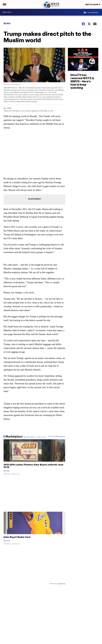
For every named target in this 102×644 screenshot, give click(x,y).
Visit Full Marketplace (57, 436)
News (7, 23)
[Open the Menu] (4, 4)
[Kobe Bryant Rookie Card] (34, 529)
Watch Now (93, 5)
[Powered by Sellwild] (61, 584)
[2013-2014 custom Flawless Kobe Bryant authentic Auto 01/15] (34, 458)
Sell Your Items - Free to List (35, 437)
